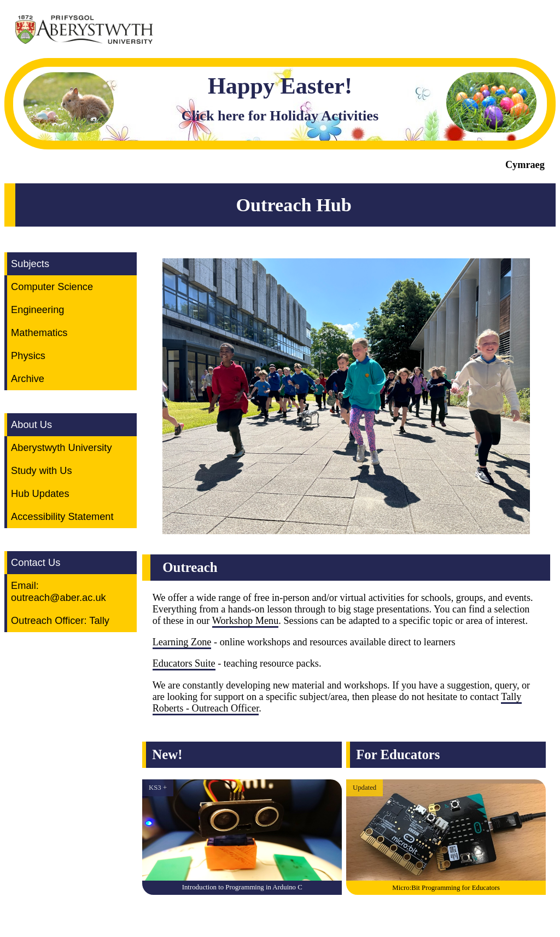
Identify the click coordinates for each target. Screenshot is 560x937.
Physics (28, 355)
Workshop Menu (246, 621)
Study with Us (41, 470)
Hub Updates (40, 493)
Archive (28, 378)
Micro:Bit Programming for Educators (446, 888)
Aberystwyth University (61, 447)
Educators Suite (184, 663)
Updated (364, 788)
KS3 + (158, 788)
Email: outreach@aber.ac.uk (59, 591)
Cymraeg (525, 165)
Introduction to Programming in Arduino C (242, 887)
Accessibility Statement (62, 516)
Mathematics (39, 332)
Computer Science (52, 287)
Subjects (30, 264)
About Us (31, 424)
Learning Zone (182, 642)
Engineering (37, 310)
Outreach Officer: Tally (60, 620)
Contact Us (36, 562)
